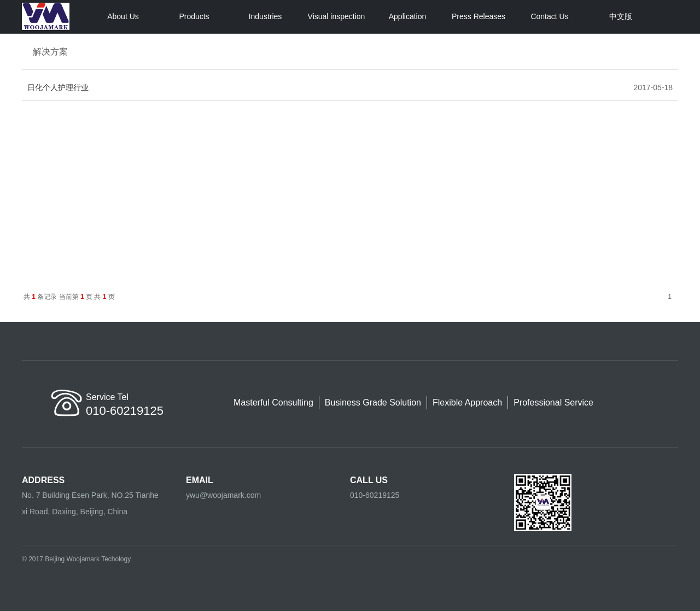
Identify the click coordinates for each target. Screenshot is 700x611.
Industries (266, 16)
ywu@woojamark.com (223, 495)
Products (194, 16)
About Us (123, 16)
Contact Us (549, 16)
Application (408, 16)
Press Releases (479, 16)
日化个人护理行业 (58, 87)
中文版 (621, 16)
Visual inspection (337, 16)
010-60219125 (375, 495)
